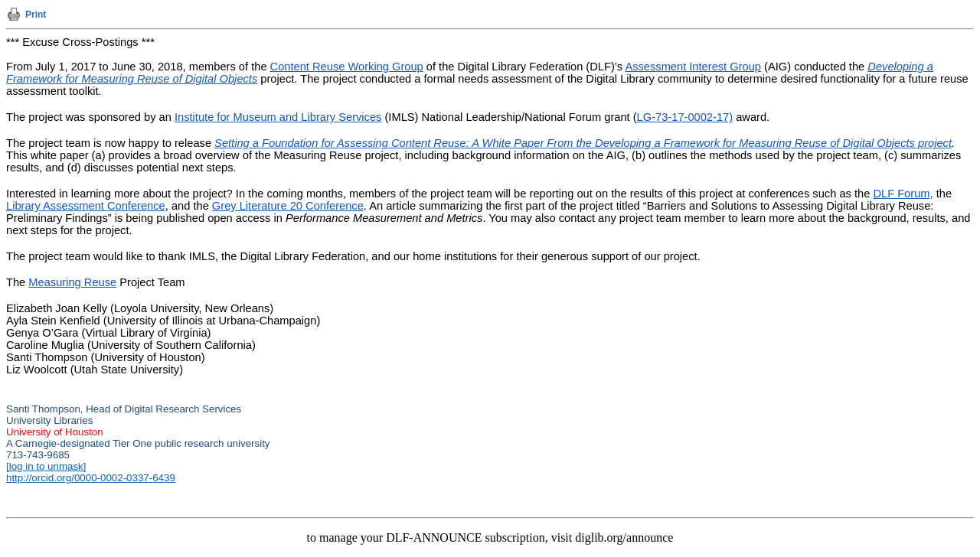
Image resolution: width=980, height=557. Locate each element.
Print (36, 15)
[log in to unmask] (46, 466)
